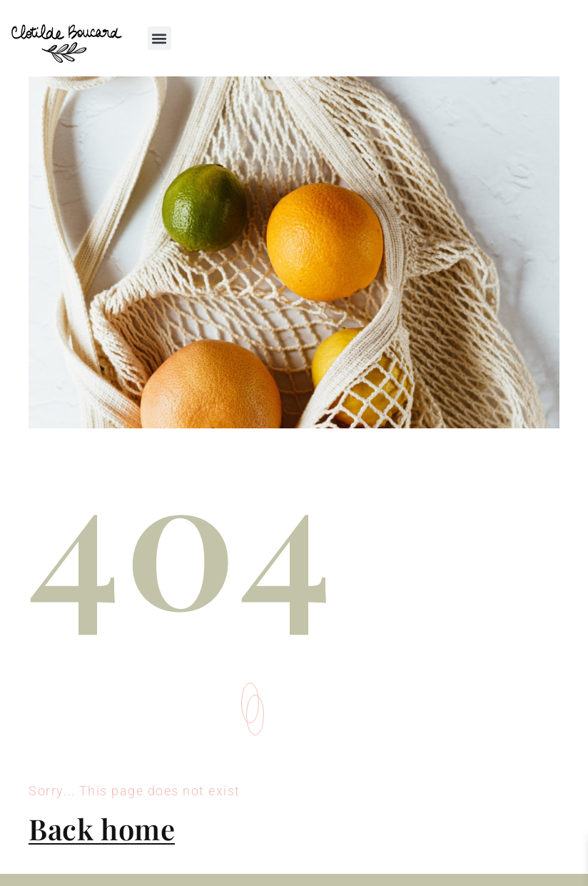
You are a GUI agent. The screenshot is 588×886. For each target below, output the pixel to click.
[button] (159, 38)
